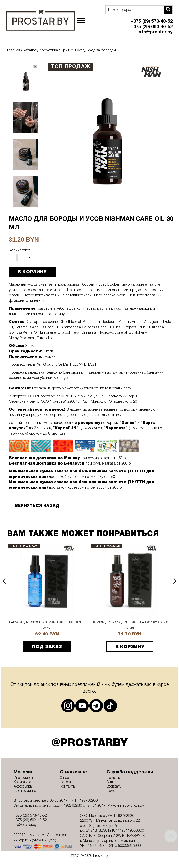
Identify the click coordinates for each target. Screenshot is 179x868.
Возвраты (114, 787)
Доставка (114, 778)
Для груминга (25, 791)
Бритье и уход (73, 50)
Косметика (49, 50)
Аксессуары (23, 787)
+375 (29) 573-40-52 (152, 22)
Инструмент (23, 778)
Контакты (68, 787)
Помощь (113, 791)
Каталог (30, 50)
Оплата (112, 782)
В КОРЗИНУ (32, 272)
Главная (14, 50)
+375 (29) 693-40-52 (152, 27)
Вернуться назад (37, 506)
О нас (64, 778)
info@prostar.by (155, 32)
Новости (67, 782)
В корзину (130, 647)
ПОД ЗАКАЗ (47, 647)
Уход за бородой (102, 50)
